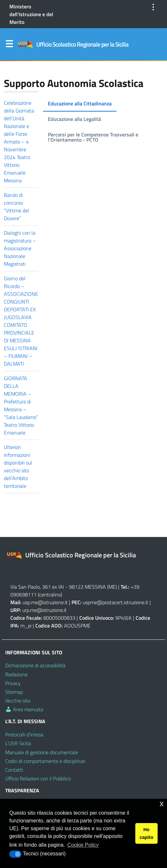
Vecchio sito (18, 701)
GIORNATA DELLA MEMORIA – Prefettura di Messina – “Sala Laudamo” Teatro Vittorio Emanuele (21, 405)
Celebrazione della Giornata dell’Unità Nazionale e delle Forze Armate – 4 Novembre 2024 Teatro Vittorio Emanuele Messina (19, 142)
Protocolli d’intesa (24, 734)
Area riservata (24, 709)
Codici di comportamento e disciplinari (45, 761)
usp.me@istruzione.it (45, 602)
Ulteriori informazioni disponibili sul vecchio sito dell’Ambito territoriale (18, 466)
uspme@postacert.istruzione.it (116, 602)
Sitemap (14, 692)
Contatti (14, 770)
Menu (9, 45)
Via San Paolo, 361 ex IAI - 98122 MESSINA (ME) (64, 587)
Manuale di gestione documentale (42, 752)
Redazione (16, 674)
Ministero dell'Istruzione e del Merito (31, 14)
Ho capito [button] (146, 833)
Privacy (13, 683)
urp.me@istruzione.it (45, 610)
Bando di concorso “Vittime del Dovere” (17, 207)
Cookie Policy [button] (83, 845)
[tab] (80, 104)
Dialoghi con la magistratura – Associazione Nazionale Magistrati (20, 248)
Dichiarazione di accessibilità (35, 665)
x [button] (162, 804)
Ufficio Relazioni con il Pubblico (38, 778)
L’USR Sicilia (18, 743)
